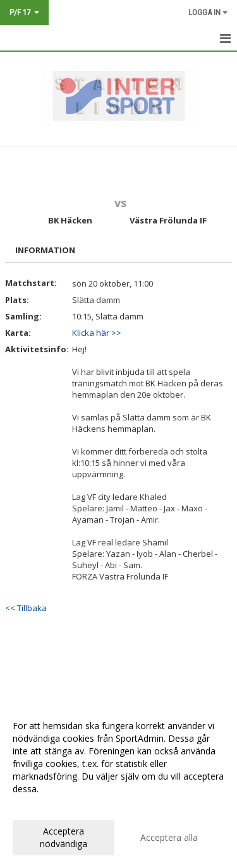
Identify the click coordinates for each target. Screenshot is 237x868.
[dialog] (118, 784)
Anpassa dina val (47, 806)
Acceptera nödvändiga (64, 837)
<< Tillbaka (26, 608)
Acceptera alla (169, 837)
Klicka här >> (97, 333)
